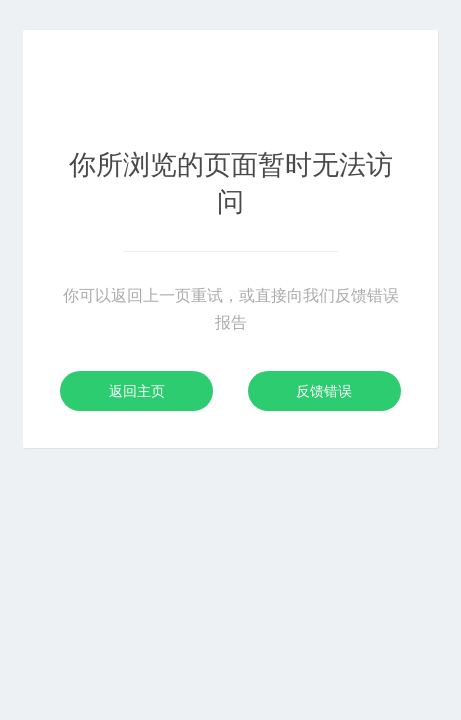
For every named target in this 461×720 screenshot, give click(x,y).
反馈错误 (324, 391)
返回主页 (137, 391)
